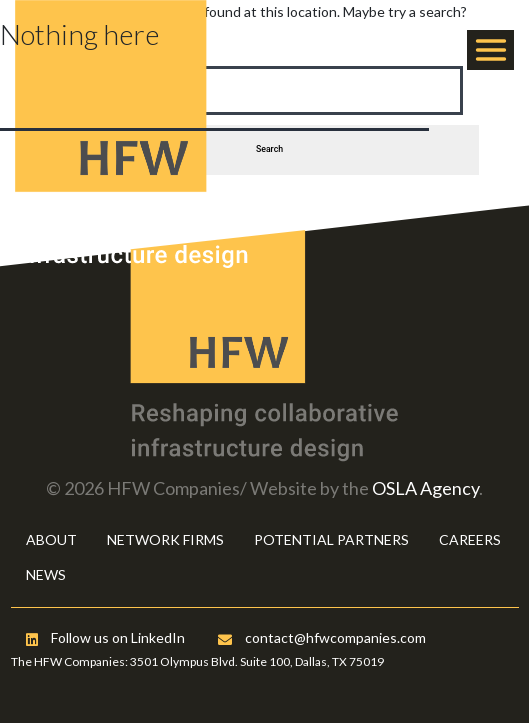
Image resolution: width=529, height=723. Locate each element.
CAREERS (470, 539)
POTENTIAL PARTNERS (331, 539)
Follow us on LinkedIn (105, 637)
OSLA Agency (425, 488)
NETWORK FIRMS (165, 539)
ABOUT (51, 539)
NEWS (46, 574)
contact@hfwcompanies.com (322, 637)
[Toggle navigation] (490, 50)
